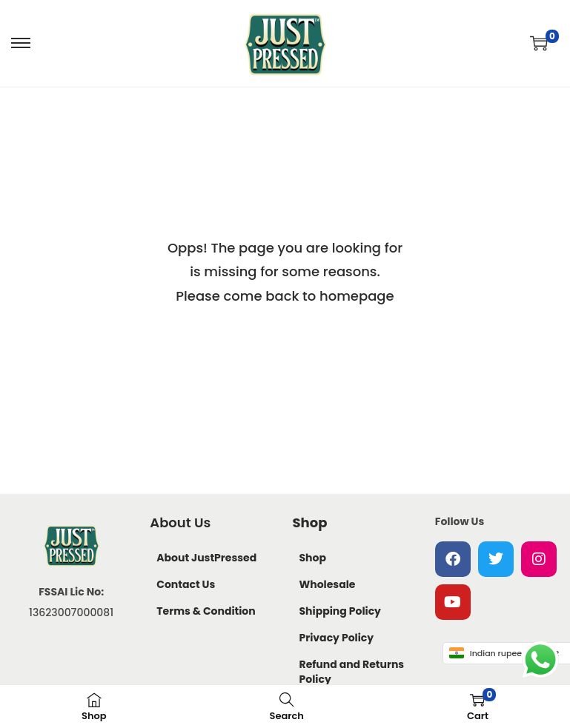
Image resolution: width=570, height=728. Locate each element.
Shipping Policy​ (340, 611)
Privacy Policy (337, 638)
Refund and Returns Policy (352, 672)
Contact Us (186, 584)
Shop (313, 558)
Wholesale (328, 584)
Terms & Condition (206, 611)
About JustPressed (206, 558)
